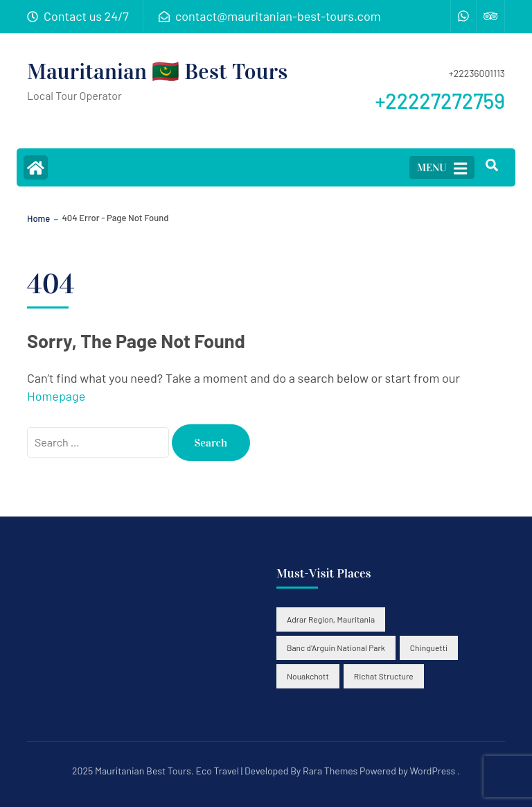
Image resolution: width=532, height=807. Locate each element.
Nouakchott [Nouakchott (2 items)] (308, 676)
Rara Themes (330, 771)
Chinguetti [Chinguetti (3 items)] (429, 648)
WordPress (432, 771)
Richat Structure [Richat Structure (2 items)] (384, 676)
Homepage (56, 396)
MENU (442, 168)
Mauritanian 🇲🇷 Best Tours (157, 72)
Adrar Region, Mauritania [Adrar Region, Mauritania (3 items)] (331, 619)
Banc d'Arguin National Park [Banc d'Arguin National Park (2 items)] (336, 648)
